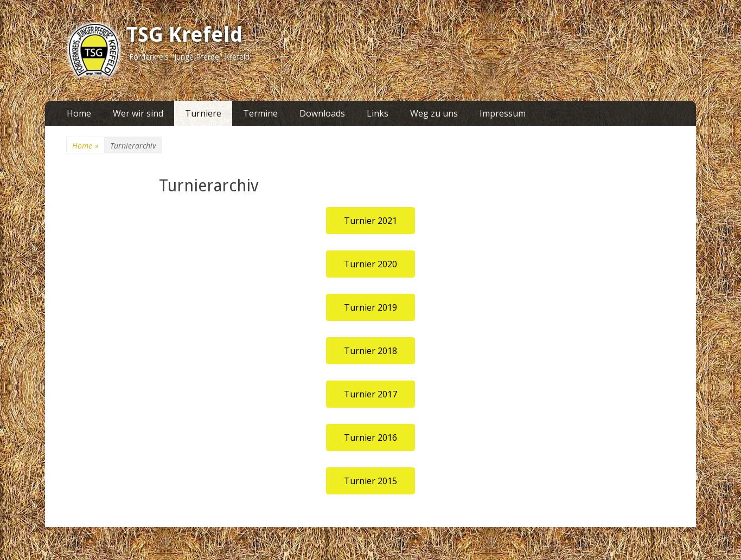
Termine (260, 113)
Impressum (503, 113)
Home (79, 113)
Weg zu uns (434, 113)
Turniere (203, 113)
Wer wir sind (138, 113)
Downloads (322, 113)
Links (378, 113)
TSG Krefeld (184, 35)
